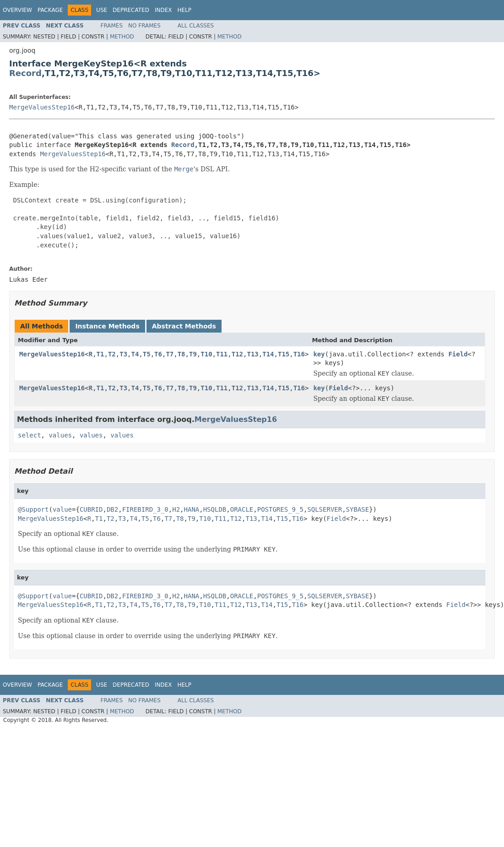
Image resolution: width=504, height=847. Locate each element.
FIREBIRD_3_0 (145, 509)
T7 (170, 354)
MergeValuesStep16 (42, 107)
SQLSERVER (325, 509)
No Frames (144, 26)
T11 (222, 354)
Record (25, 73)
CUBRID (91, 509)
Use (102, 10)
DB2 (112, 509)
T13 (252, 354)
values (60, 435)
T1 (100, 354)
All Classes (196, 26)
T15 (284, 354)
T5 (147, 354)
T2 (112, 354)
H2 (176, 509)
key (319, 354)
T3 (123, 354)
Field (458, 354)
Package (50, 10)
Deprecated (131, 10)
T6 (158, 354)
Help (184, 10)
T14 (268, 354)
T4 (135, 354)
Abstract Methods (184, 326)
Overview (17, 10)
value (62, 509)
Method (122, 37)
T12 (237, 354)
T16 (299, 354)
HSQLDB (215, 509)
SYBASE (358, 509)
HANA (192, 509)
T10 (206, 354)
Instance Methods (107, 326)
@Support (33, 509)
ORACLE (242, 509)
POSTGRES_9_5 (280, 509)
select (30, 435)
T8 (182, 354)
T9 (193, 354)
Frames (112, 26)
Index (163, 10)
